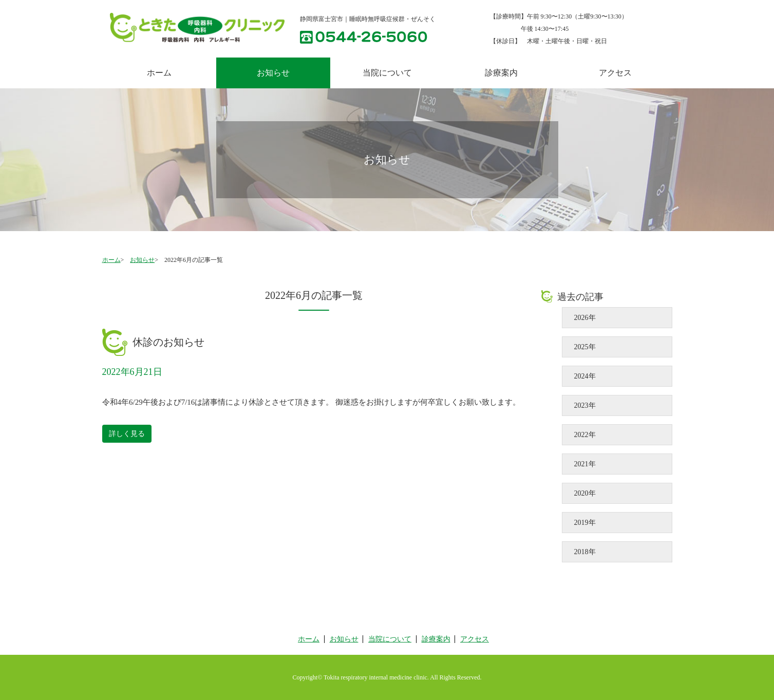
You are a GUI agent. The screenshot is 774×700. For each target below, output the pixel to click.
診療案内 (501, 73)
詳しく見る (127, 434)
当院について (387, 73)
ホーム (159, 73)
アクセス (615, 73)
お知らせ (142, 260)
